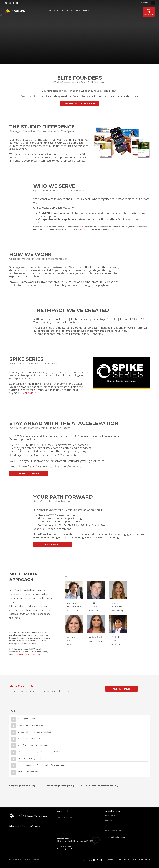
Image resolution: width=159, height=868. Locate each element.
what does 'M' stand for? (28, 772)
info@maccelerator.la (70, 849)
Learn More (29, 393)
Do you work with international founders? (34, 732)
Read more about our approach (31, 654)
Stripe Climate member (115, 837)
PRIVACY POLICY (123, 860)
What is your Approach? (27, 719)
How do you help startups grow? (31, 725)
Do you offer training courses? (30, 758)
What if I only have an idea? (29, 739)
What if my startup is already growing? (33, 745)
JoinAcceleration (149, 12)
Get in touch (84, 229)
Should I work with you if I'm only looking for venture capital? (42, 765)
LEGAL (134, 860)
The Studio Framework (66, 818)
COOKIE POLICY (144, 860)
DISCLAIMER (110, 860)
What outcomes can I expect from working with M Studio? (41, 752)
